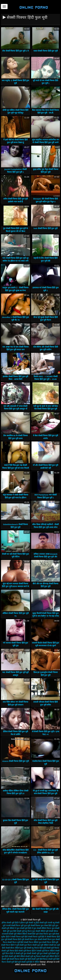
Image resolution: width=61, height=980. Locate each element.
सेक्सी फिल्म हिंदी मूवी (50, 942)
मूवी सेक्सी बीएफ (52, 931)
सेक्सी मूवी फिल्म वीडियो (46, 951)
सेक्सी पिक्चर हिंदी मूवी (16, 939)
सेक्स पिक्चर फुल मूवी (47, 934)
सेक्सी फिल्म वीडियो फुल (33, 942)
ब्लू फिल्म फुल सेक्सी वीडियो (35, 931)
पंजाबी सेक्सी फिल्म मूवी (15, 926)
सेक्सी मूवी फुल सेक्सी (23, 953)
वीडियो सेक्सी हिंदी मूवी (30, 934)
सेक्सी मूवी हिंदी (25, 959)
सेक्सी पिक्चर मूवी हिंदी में (37, 937)
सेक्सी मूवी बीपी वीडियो (17, 956)
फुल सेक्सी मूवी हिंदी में (25, 928)
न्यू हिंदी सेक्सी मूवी (40, 923)
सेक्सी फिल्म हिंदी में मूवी (10, 945)
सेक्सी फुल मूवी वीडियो (40, 945)
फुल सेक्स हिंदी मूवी (48, 926)
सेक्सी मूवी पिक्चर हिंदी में (27, 951)
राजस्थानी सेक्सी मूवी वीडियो (12, 934)
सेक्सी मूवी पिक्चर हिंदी (10, 951)
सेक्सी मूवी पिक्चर (53, 948)
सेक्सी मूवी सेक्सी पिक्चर (10, 959)
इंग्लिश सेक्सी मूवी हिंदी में (11, 923)
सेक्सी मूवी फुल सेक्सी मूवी (41, 953)
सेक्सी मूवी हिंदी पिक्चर (40, 959)
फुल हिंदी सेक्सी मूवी (17, 931)
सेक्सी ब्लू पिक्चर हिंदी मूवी (36, 948)
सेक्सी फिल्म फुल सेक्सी (33, 939)
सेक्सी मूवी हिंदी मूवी (14, 962)
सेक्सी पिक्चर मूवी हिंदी (19, 937)
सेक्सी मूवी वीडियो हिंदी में (50, 956)
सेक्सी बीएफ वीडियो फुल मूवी (16, 948)
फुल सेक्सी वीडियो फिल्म (42, 928)
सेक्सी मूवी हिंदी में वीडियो (30, 962)
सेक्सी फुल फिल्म (26, 945)
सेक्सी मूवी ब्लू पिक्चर (33, 956)
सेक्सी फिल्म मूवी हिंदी (16, 942)
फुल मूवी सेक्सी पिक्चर (32, 926)
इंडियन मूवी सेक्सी (27, 923)
